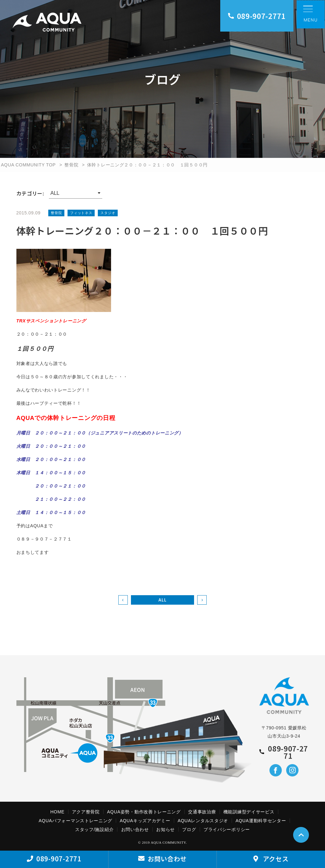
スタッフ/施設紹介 (94, 829)
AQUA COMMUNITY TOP (28, 165)
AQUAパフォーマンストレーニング (76, 821)
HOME (58, 812)
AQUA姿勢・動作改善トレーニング (144, 812)
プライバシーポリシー (227, 829)
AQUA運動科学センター (261, 821)
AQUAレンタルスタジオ (203, 821)
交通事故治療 (202, 812)
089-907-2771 (257, 16)
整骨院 (71, 165)
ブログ (189, 829)
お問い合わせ (135, 829)
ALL (162, 600)
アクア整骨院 (86, 812)
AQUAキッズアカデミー (145, 821)
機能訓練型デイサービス (249, 812)
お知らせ (165, 829)
